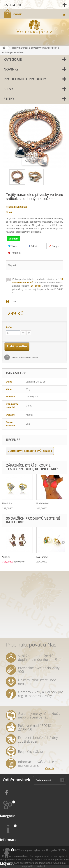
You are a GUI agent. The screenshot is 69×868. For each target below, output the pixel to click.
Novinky (11, 69)
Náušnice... (8, 503)
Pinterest (14, 253)
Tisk (14, 302)
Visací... (7, 557)
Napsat (12, 265)
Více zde (50, 768)
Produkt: (11, 207)
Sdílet (33, 246)
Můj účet (7, 864)
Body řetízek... (44, 503)
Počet (9, 327)
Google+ (55, 246)
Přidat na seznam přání (24, 358)
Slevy (8, 89)
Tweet (13, 246)
